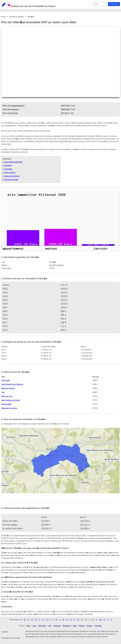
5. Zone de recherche (11, 176)
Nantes (82, 626)
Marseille (42, 626)
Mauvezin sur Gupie (9, 408)
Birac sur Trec (7, 396)
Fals (3, 392)
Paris (28, 626)
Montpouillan (6, 404)
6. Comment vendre (10, 180)
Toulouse (57, 626)
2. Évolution (7, 165)
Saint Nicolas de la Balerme (12, 384)
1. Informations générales (13, 162)
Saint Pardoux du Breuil (11, 400)
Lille (50, 626)
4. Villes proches (9, 173)
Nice (75, 626)
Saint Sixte (6, 380)
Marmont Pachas (8, 388)
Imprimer (5, 632)
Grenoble (98, 626)
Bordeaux (67, 626)
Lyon (34, 626)
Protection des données (11, 638)
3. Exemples (7, 169)
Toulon (89, 626)
